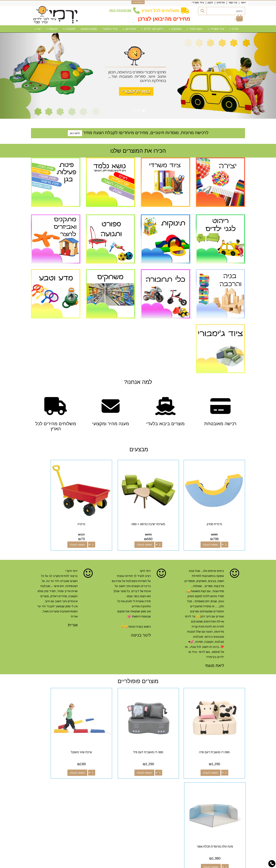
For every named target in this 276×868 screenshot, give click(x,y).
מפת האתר (234, 779)
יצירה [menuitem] (234, 29)
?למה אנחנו (138, 382)
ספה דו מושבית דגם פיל (166, 728)
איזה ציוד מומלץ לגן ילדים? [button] (225, 764)
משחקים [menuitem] (175, 29)
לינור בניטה (141, 623)
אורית (73, 613)
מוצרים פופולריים (138, 669)
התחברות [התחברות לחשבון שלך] (138, 2)
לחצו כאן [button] (75, 133)
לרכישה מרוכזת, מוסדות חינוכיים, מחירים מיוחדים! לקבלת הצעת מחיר (146, 133)
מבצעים (138, 449)
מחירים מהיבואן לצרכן (164, 19)
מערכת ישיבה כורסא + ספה (166, 512)
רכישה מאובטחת (220, 424)
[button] (21, 76)
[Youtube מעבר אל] (157, 786)
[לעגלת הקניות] (239, 19)
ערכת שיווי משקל (110, 728)
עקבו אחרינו (160, 779)
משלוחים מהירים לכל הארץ (56, 426)
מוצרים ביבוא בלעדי (165, 424)
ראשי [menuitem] (243, 3)
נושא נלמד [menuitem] (195, 29)
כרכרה (110, 512)
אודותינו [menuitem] (221, 3)
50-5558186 (121, 11)
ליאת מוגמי (214, 654)
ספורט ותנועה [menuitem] (89, 29)
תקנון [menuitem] (210, 3)
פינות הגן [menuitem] (129, 29)
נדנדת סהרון (220, 512)
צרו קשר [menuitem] (233, 3)
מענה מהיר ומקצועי (111, 424)
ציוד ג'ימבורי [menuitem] (110, 29)
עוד (38, 29)
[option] (138, 76)
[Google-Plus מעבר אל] (163, 786)
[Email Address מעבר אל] (151, 786)
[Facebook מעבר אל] (169, 786)
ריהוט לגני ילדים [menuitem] (152, 29)
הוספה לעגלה (216, 533)
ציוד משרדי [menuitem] (198, 3)
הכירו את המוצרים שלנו (138, 151)
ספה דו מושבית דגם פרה (220, 728)
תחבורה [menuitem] (69, 29)
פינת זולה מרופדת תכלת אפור (56, 728)
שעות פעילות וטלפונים (77, 779)
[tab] (138, 764)
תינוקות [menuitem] (52, 29)
